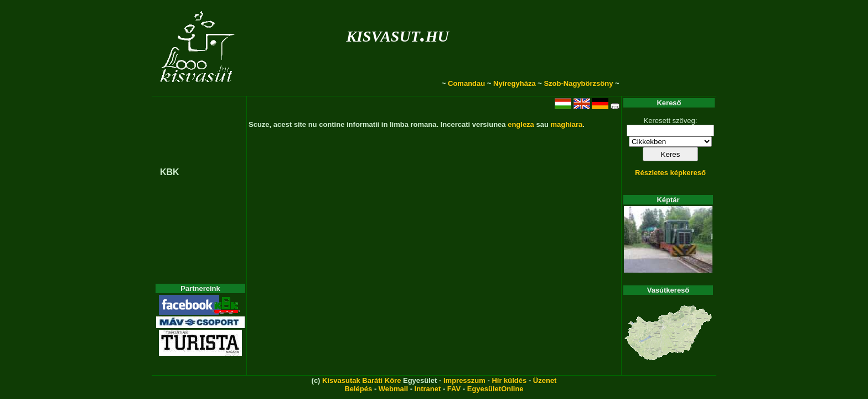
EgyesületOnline (495, 389)
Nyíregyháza (515, 83)
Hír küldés (509, 380)
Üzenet (545, 380)
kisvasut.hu (397, 34)
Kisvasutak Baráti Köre (361, 380)
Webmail (393, 389)
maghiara (566, 124)
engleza (521, 124)
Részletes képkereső (670, 173)
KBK (170, 172)
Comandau (466, 83)
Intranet (428, 389)
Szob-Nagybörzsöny (578, 83)
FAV (454, 389)
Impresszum (464, 380)
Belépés (358, 389)
